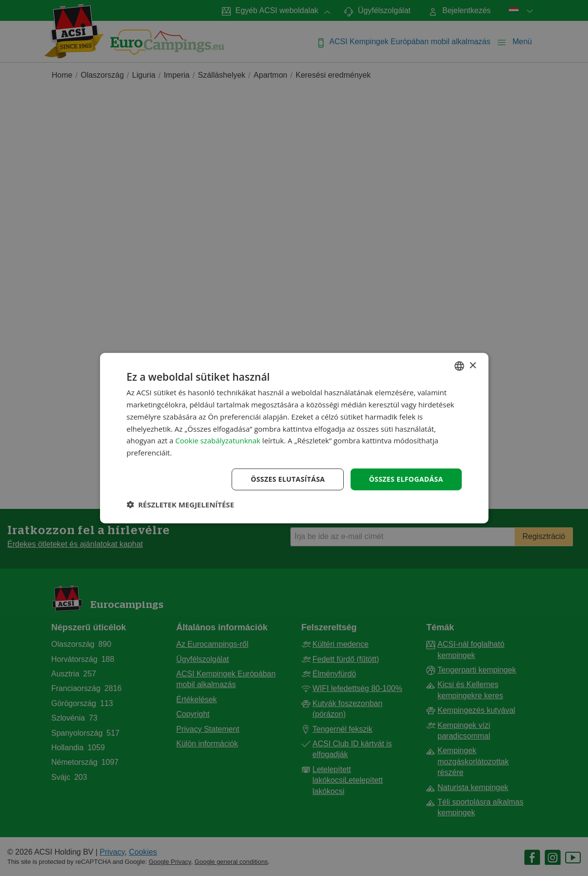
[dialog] (294, 438)
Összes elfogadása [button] (406, 479)
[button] (181, 504)
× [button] (473, 365)
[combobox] (459, 366)
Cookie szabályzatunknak (218, 440)
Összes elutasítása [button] (288, 479)
